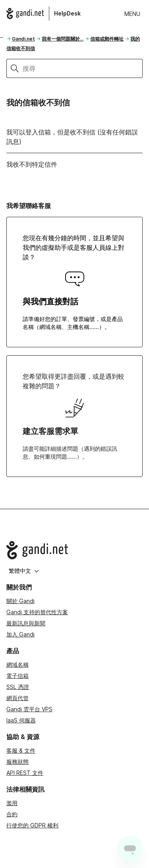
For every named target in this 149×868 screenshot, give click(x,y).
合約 (12, 814)
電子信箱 (17, 676)
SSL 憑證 (18, 687)
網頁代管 (17, 698)
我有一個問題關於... (63, 39)
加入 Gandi (20, 634)
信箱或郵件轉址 (107, 39)
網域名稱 (17, 665)
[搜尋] (83, 68)
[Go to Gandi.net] (74, 550)
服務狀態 (17, 762)
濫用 (12, 803)
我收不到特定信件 (32, 164)
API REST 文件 (25, 773)
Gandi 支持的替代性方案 (37, 612)
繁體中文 (24, 571)
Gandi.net (23, 39)
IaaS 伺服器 (21, 720)
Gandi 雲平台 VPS (29, 709)
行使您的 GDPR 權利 (32, 825)
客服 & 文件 (21, 750)
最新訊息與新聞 (26, 623)
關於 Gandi (20, 601)
